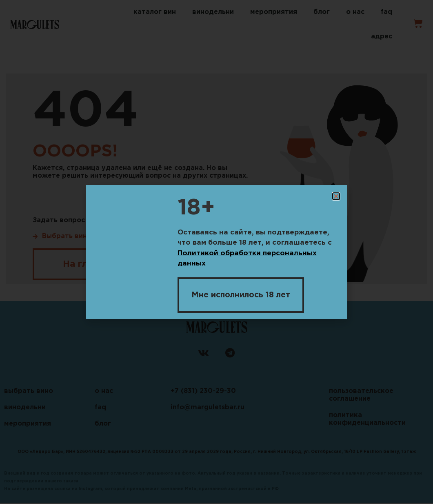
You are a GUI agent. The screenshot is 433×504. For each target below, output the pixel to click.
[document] (216, 252)
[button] (336, 196)
